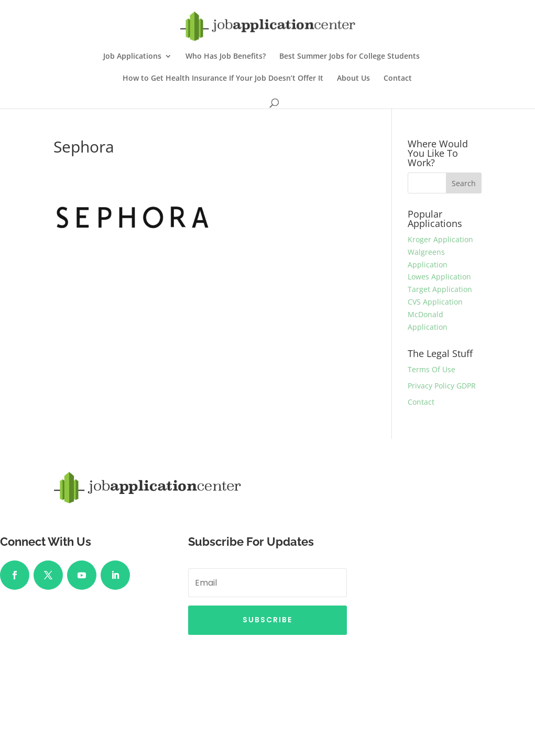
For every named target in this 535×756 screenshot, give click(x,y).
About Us (353, 79)
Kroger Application (440, 239)
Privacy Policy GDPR (442, 386)
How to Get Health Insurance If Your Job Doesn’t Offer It (223, 79)
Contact (398, 79)
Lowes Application (439, 277)
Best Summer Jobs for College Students (350, 57)
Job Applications (132, 57)
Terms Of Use (432, 369)
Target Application (440, 289)
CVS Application (435, 302)
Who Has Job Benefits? (226, 57)
